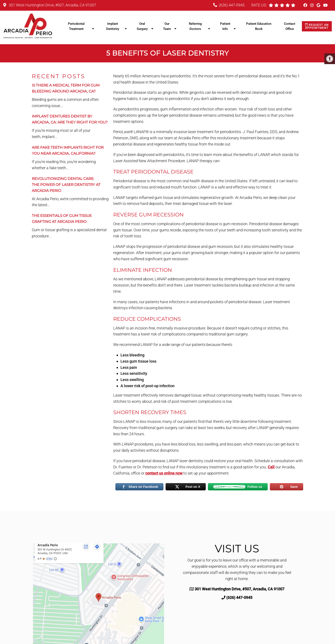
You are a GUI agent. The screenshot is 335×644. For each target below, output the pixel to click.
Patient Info (225, 26)
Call (271, 467)
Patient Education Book (259, 26)
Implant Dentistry (113, 26)
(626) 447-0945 (232, 5)
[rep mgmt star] (293, 5)
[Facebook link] (306, 5)
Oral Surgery (142, 26)
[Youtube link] (325, 5)
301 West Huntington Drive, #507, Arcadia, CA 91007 (52, 5)
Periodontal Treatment (76, 26)
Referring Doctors (195, 26)
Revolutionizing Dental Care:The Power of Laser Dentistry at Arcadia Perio (66, 185)
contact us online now (164, 473)
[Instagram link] (312, 5)
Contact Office (290, 26)
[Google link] (319, 5)
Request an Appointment (317, 26)
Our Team (167, 26)
